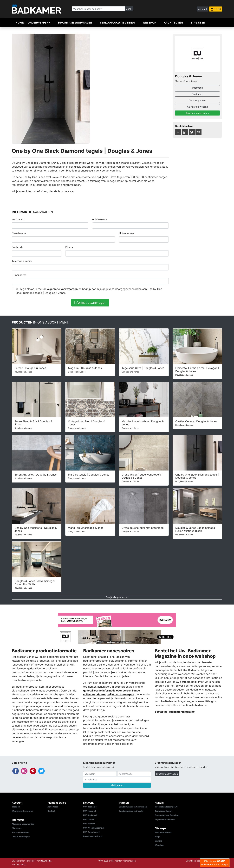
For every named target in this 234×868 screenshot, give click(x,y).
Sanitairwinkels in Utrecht (131, 811)
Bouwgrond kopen (163, 811)
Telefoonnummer (22, 261)
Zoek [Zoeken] (129, 9)
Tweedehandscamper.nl (166, 807)
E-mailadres (19, 275)
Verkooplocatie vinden (117, 23)
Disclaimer (17, 828)
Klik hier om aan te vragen (215, 863)
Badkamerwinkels (163, 832)
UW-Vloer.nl (89, 824)
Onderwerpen (38, 23)
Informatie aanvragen (75, 23)
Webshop (149, 23)
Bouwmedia (46, 861)
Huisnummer (127, 233)
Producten (197, 94)
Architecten (173, 23)
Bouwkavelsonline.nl (93, 836)
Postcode (18, 247)
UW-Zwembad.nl (91, 832)
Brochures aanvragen (197, 113)
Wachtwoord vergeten (22, 811)
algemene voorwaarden (62, 289)
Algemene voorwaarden (23, 824)
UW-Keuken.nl (90, 815)
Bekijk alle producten (117, 597)
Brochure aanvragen (167, 774)
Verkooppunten (197, 100)
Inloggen (16, 807)
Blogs (157, 837)
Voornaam (18, 219)
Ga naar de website (198, 107)
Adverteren (53, 807)
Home (20, 23)
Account (202, 9)
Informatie (197, 88)
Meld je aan (117, 785)
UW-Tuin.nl (88, 819)
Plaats (69, 247)
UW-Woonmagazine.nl (94, 828)
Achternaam (100, 219)
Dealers (158, 841)
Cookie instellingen (21, 837)
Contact (51, 811)
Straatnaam (19, 233)
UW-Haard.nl (89, 811)
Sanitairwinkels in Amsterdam (133, 807)
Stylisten (198, 23)
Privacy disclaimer (20, 832)
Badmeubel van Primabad (167, 815)
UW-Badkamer (90, 807)
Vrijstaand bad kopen (165, 819)
